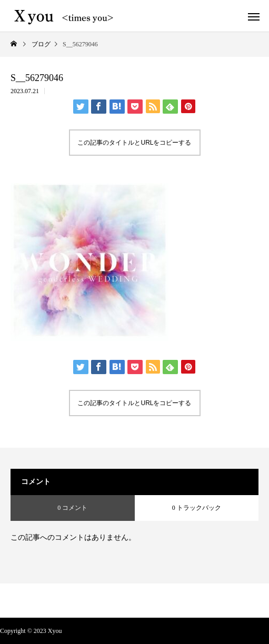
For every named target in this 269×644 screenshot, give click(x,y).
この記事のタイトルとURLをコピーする (134, 143)
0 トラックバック (197, 508)
